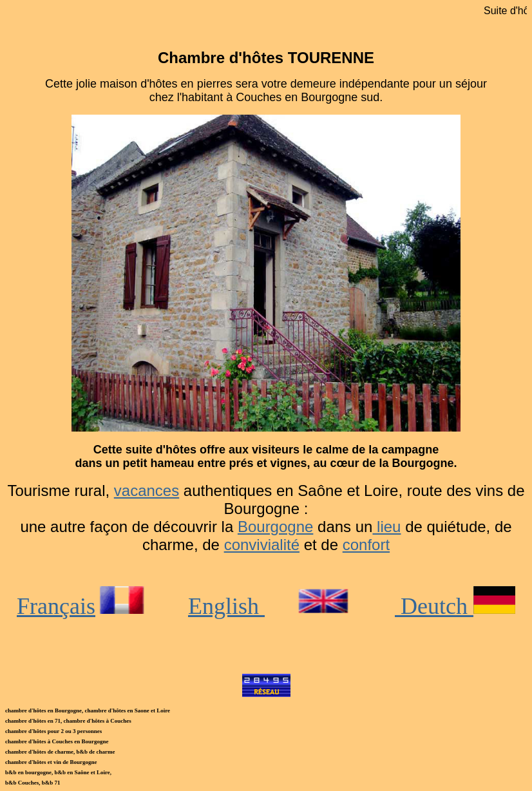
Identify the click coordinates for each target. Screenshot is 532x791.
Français (83, 606)
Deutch (455, 606)
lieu (386, 527)
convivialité (262, 545)
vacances (147, 491)
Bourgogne (275, 527)
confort (366, 545)
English (226, 606)
